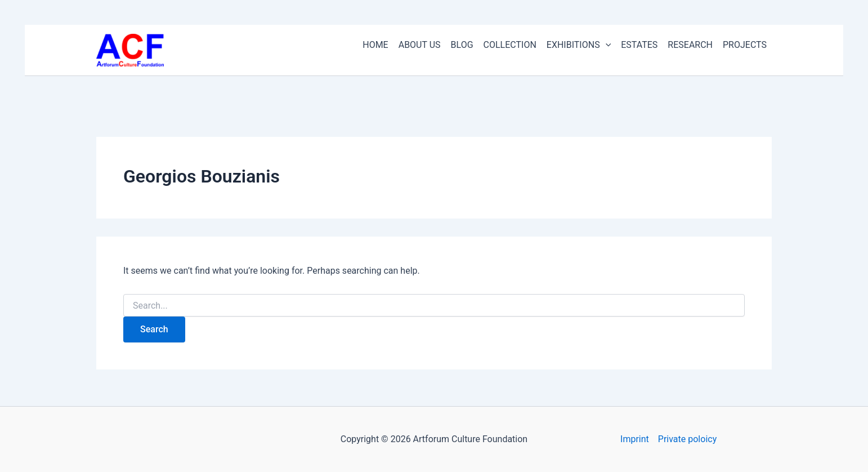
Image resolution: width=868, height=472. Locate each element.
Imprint (635, 439)
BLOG (462, 45)
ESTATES (639, 45)
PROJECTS (745, 45)
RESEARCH (690, 45)
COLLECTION (510, 45)
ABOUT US (420, 45)
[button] (606, 45)
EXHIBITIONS (579, 45)
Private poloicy (687, 439)
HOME (375, 45)
